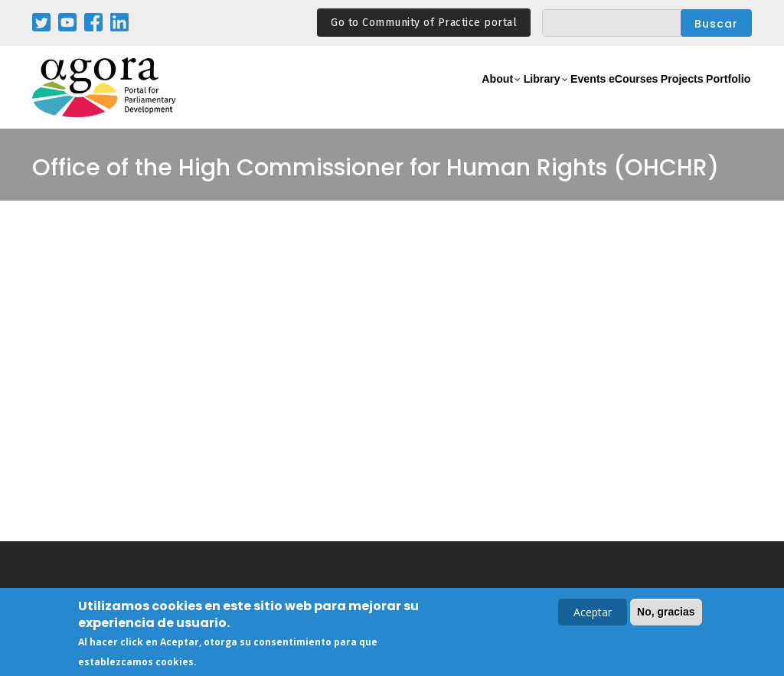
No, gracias (666, 613)
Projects (657, 96)
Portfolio (720, 96)
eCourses (591, 96)
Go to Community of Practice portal (424, 23)
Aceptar (593, 614)
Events (529, 96)
